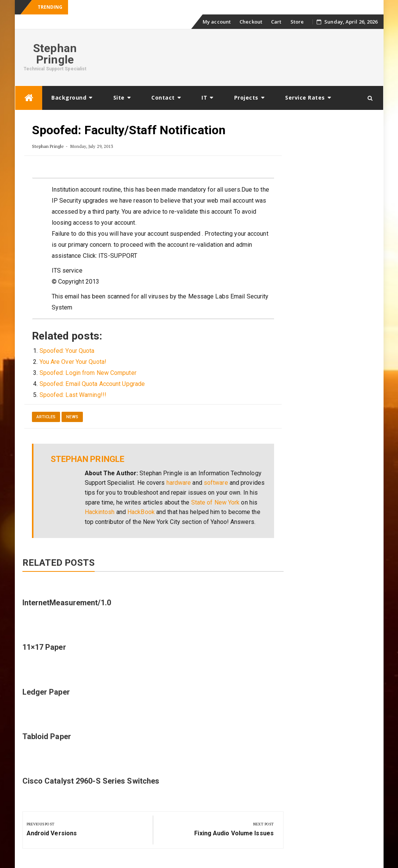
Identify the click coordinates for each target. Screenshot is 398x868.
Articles (46, 417)
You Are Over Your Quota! (73, 362)
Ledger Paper (46, 692)
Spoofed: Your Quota (67, 351)
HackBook (141, 512)
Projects (246, 98)
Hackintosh (100, 512)
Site (119, 98)
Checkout (251, 22)
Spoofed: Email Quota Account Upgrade (92, 384)
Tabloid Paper (47, 736)
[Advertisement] (239, 56)
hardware (179, 483)
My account (217, 22)
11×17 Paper (44, 647)
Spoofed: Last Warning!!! (73, 395)
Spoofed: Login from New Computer (88, 373)
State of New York (216, 502)
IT (204, 98)
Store (297, 22)
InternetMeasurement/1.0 (67, 603)
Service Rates (305, 98)
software (216, 483)
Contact (163, 98)
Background (69, 98)
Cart (276, 22)
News (72, 417)
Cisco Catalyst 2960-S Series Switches (91, 781)
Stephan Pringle (55, 54)
